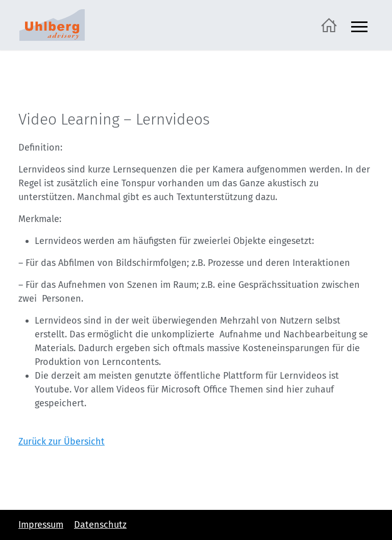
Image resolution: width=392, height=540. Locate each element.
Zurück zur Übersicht (62, 441)
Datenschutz (100, 525)
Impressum (41, 525)
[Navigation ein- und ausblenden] (359, 25)
